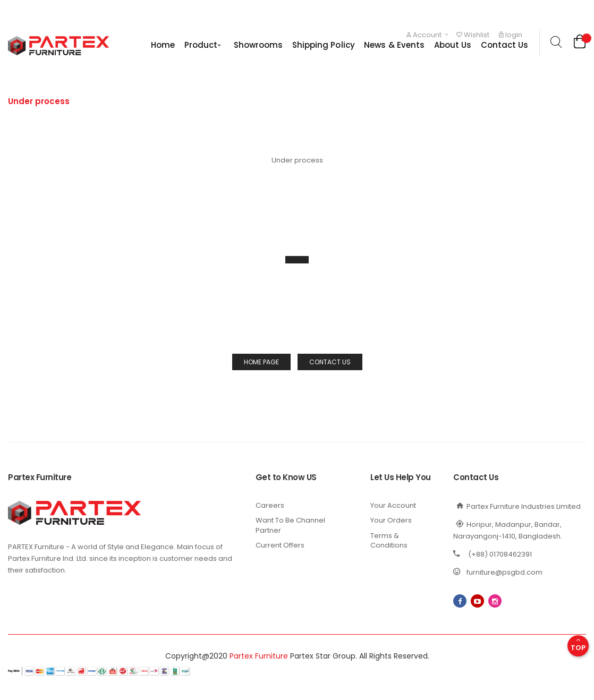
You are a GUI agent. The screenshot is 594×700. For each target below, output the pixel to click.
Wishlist (473, 35)
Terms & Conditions (389, 541)
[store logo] (58, 46)
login (511, 35)
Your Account (393, 505)
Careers (270, 505)
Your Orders (391, 520)
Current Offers (280, 545)
